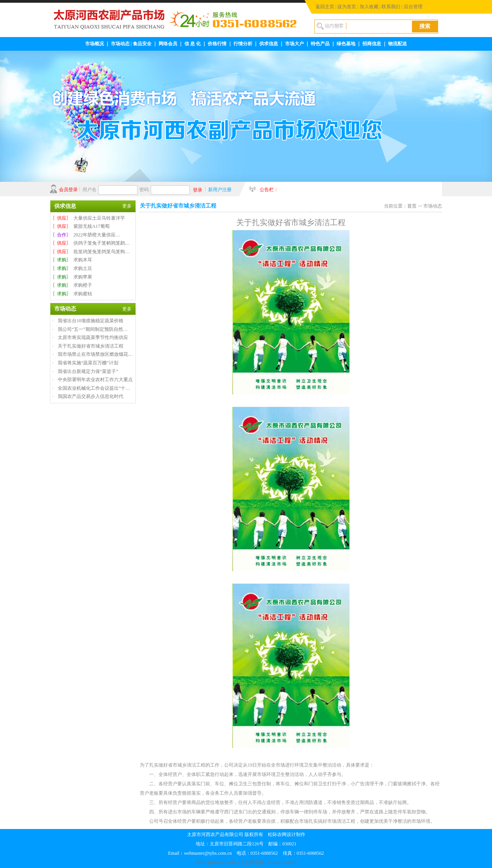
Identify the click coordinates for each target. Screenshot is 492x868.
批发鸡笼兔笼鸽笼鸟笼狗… (102, 252)
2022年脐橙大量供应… (97, 235)
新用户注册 (220, 190)
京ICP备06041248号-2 (217, 863)
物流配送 (398, 44)
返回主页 (325, 7)
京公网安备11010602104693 (269, 863)
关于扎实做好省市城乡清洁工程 (91, 346)
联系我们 (391, 7)
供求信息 (269, 44)
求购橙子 (83, 285)
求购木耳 (83, 260)
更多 (127, 206)
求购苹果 (83, 277)
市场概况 (94, 44)
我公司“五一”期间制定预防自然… (93, 329)
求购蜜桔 (83, 294)
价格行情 (217, 44)
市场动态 (120, 44)
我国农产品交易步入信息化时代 (91, 396)
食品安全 (142, 44)
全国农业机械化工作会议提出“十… (94, 388)
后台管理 (413, 7)
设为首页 (347, 7)
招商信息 (372, 44)
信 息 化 (193, 44)
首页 (412, 206)
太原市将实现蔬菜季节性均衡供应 (93, 337)
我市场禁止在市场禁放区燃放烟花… (95, 354)
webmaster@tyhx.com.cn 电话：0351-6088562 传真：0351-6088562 (254, 853)
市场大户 (294, 44)
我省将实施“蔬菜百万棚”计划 (88, 363)
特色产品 (320, 44)
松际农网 (277, 834)
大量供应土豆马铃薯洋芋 (99, 218)
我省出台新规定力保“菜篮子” (88, 371)
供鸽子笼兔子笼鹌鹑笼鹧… (102, 243)
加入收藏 (369, 7)
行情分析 (243, 44)
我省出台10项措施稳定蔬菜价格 (91, 321)
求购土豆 (83, 268)
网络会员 (168, 44)
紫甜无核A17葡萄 (92, 226)
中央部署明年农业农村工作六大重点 (95, 380)
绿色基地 (346, 44)
